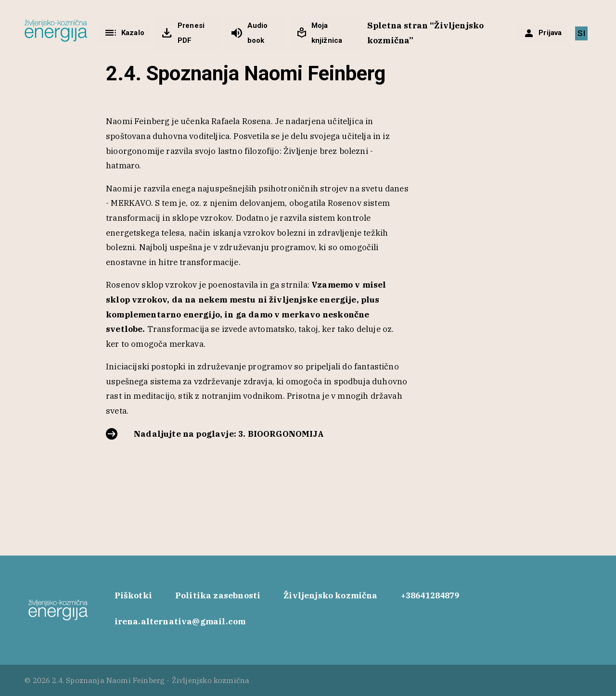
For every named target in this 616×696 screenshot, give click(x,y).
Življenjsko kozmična (330, 595)
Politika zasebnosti (218, 595)
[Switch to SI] (581, 33)
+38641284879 (430, 595)
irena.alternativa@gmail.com (180, 621)
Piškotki (133, 595)
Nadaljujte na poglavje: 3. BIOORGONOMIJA (229, 434)
